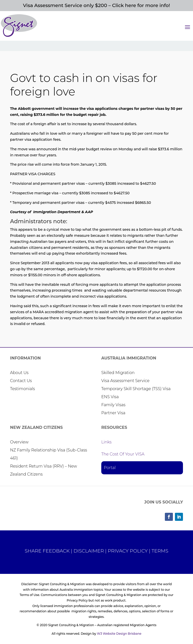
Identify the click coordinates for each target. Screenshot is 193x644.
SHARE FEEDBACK (47, 551)
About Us (19, 373)
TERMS (160, 551)
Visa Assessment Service (125, 381)
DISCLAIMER (89, 551)
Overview (19, 442)
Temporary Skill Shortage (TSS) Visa (136, 389)
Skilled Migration (118, 373)
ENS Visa (110, 397)
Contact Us (21, 381)
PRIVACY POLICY (128, 551)
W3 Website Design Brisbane (119, 634)
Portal (110, 468)
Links (106, 442)
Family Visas (113, 405)
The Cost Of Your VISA (123, 454)
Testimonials (22, 389)
